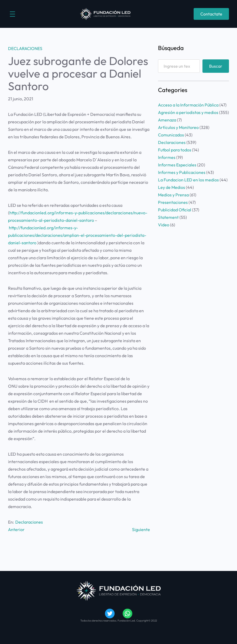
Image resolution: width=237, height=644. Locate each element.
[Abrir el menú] (12, 14)
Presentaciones (173, 202)
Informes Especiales (177, 165)
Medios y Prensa (173, 195)
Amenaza (167, 120)
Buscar (216, 66)
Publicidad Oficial (175, 210)
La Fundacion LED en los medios (188, 180)
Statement (168, 217)
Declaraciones (25, 48)
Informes (167, 157)
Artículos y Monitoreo (178, 127)
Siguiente (141, 529)
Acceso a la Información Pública (188, 105)
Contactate (211, 14)
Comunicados (171, 135)
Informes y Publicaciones (182, 172)
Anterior (16, 529)
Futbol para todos (175, 150)
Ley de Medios (172, 187)
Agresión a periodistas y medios (188, 112)
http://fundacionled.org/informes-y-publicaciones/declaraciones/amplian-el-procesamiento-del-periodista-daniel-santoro (77, 235)
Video (164, 225)
